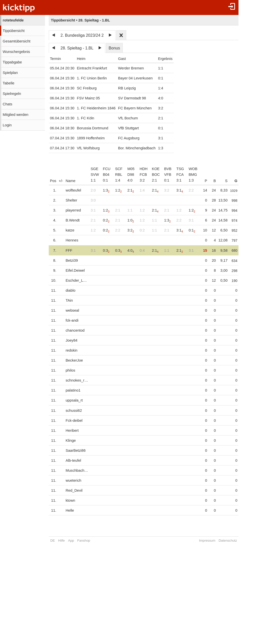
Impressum (213, 540)
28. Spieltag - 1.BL (77, 48)
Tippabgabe (12, 62)
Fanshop (84, 540)
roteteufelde (13, 20)
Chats (7, 104)
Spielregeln (12, 94)
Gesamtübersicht (17, 41)
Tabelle (8, 83)
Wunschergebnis (16, 52)
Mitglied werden (16, 115)
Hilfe (61, 540)
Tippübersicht (14, 31)
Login (7, 125)
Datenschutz (233, 540)
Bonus (114, 48)
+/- (61, 181)
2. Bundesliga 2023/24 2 (82, 35)
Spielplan (10, 73)
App (71, 540)
